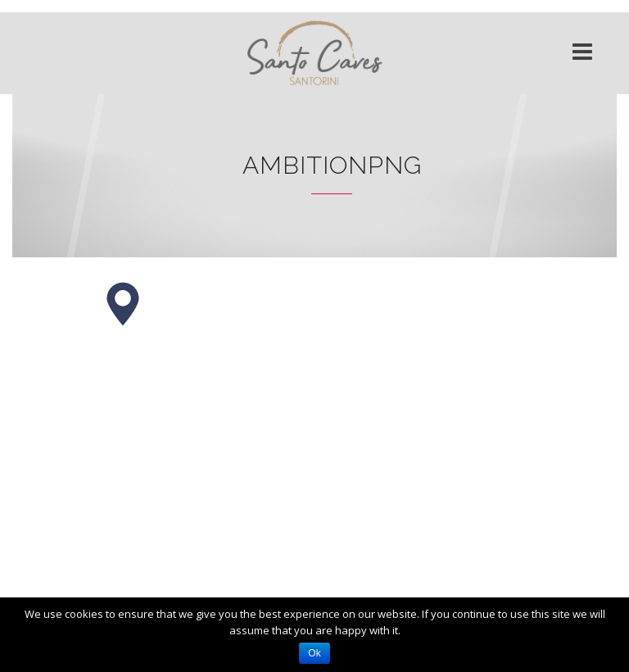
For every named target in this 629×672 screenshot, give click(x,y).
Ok (314, 653)
